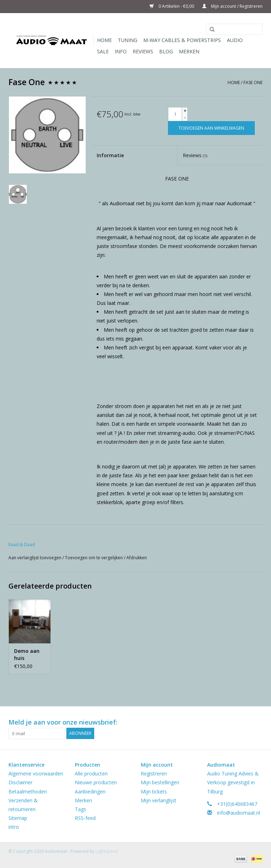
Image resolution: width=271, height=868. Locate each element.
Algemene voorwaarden (36, 773)
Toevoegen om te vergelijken (94, 558)
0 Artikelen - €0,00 (172, 6)
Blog (166, 51)
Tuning (128, 40)
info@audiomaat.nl (239, 813)
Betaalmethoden (28, 792)
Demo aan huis (27, 654)
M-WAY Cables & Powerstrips (182, 40)
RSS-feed (85, 818)
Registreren (154, 773)
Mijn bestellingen (160, 782)
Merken (189, 51)
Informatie (110, 155)
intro (14, 827)
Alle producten (91, 773)
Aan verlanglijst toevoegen (35, 558)
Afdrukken (137, 558)
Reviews (143, 51)
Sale (103, 51)
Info (121, 51)
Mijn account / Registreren (232, 6)
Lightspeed (107, 851)
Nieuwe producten (96, 782)
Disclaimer (20, 782)
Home (104, 40)
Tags (80, 809)
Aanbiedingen (90, 792)
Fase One (253, 82)
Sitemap (18, 818)
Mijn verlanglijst (159, 800)
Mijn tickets (154, 792)
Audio (235, 40)
